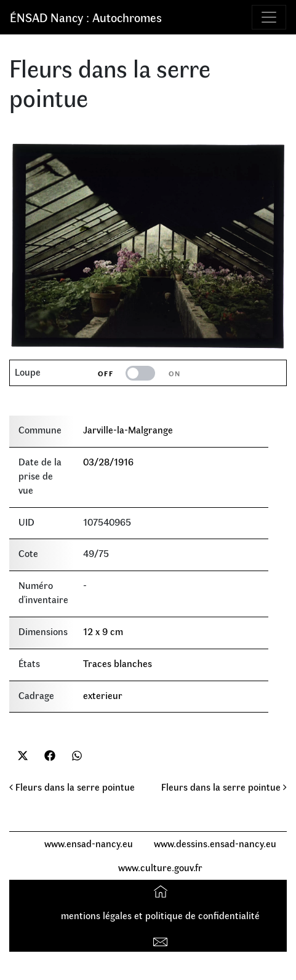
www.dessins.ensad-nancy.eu (215, 843)
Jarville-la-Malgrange (128, 429)
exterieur (103, 695)
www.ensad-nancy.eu (89, 843)
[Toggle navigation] (269, 17)
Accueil (162, 891)
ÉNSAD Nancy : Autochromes (86, 17)
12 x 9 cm (103, 631)
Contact (162, 939)
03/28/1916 (108, 461)
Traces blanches (118, 663)
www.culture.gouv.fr (160, 867)
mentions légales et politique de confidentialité (160, 915)
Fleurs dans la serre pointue (72, 787)
